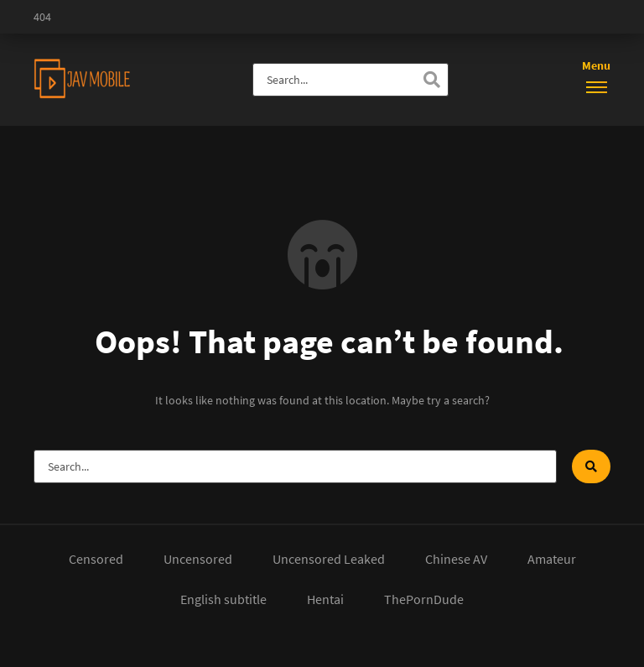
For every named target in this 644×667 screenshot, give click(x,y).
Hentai (325, 599)
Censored (96, 559)
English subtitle (223, 599)
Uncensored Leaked (329, 559)
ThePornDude (424, 599)
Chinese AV (456, 559)
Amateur (552, 559)
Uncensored (198, 559)
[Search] (432, 80)
